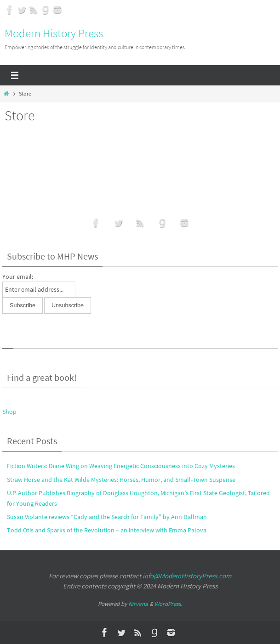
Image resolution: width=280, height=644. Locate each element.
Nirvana (138, 604)
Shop (9, 412)
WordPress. (168, 604)
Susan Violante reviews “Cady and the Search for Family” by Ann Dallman (107, 517)
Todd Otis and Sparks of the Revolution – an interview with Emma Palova (107, 530)
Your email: (18, 277)
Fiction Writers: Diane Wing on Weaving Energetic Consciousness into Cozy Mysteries (121, 466)
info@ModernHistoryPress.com (187, 576)
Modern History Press (54, 33)
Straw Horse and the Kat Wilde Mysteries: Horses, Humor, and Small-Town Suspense (121, 480)
